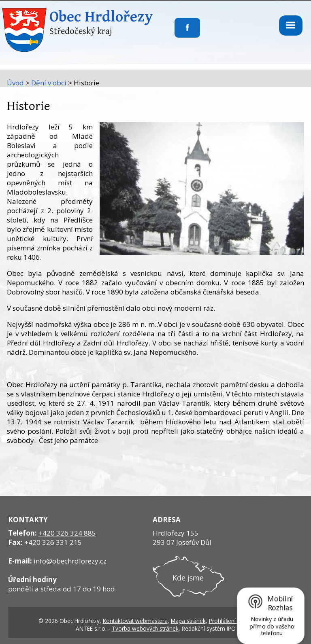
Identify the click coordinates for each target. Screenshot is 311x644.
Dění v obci (49, 83)
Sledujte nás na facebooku (175, 33)
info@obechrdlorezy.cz (70, 561)
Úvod (15, 83)
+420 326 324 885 (67, 533)
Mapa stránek (188, 621)
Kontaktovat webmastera (135, 621)
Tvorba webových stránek (145, 628)
